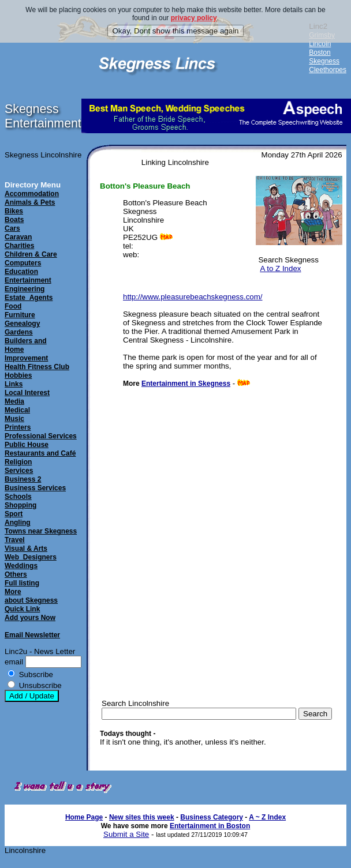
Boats (14, 220)
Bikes (14, 211)
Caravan (18, 237)
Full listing (22, 583)
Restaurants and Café (40, 453)
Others (16, 574)
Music (14, 419)
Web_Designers (31, 557)
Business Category (212, 817)
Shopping (20, 505)
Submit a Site (126, 834)
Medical (17, 410)
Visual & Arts (26, 548)
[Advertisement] (197, 598)
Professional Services (41, 436)
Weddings (21, 566)
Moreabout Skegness (31, 596)
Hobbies (18, 375)
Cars (12, 228)
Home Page (84, 817)
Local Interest (27, 393)
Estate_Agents (29, 298)
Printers (18, 427)
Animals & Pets (30, 202)
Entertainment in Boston (210, 826)
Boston (320, 52)
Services (19, 471)
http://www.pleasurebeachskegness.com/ (193, 297)
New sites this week (142, 817)
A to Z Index (280, 268)
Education (21, 272)
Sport (14, 514)
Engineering (25, 289)
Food (13, 306)
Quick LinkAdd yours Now (30, 613)
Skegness (324, 61)
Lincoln (320, 44)
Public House (27, 445)
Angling (18, 523)
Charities (19, 246)
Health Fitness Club (37, 367)
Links (14, 384)
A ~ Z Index (267, 817)
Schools (18, 497)
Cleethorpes (328, 70)
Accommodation (32, 194)
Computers (23, 263)
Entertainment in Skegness (186, 384)
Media (14, 401)
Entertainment (28, 280)
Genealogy (22, 324)
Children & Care (31, 254)
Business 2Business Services (35, 484)
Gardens (19, 332)
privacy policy (194, 18)
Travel (15, 540)
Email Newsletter (32, 635)
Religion (18, 462)
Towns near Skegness (41, 531)
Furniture (20, 315)
